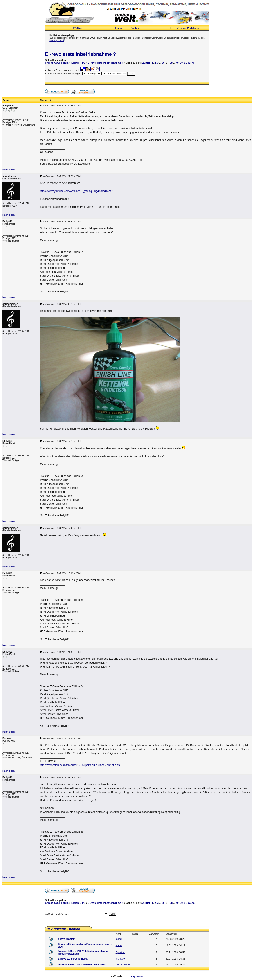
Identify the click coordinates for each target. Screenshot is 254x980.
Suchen (135, 28)
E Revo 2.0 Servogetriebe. (73, 959)
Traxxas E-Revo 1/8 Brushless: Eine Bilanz (82, 964)
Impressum (137, 976)
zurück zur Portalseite (187, 28)
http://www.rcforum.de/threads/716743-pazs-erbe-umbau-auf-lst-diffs (80, 765)
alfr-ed (119, 945)
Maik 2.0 (120, 959)
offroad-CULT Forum (57, 63)
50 (181, 63)
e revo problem (67, 939)
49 (177, 63)
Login (119, 28)
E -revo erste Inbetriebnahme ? (81, 54)
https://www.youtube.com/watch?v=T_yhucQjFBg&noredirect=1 (77, 191)
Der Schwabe (123, 964)
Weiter (192, 63)
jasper (119, 939)
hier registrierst (57, 40)
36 (163, 63)
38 (171, 63)
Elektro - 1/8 (78, 63)
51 (185, 63)
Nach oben (9, 170)
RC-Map (77, 28)
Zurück (146, 63)
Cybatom (121, 952)
